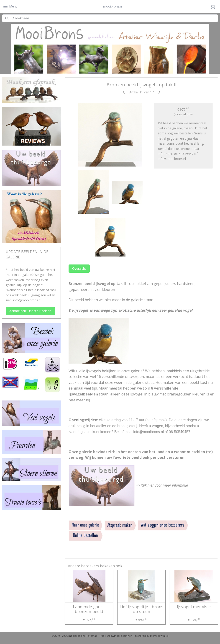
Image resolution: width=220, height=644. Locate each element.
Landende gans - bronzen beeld (89, 609)
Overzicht (79, 268)
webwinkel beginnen (120, 636)
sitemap (93, 636)
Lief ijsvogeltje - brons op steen (141, 609)
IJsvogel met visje (194, 607)
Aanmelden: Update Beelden (30, 311)
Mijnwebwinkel (159, 636)
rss (102, 636)
